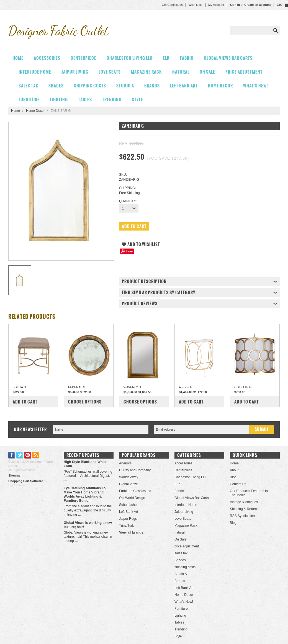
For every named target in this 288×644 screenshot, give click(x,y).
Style (137, 99)
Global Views (129, 484)
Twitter (20, 455)
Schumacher (128, 505)
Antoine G (186, 387)
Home (16, 111)
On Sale (207, 72)
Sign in (235, 5)
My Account (216, 5)
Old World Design (132, 498)
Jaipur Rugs (128, 519)
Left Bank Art (184, 86)
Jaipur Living (75, 72)
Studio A (125, 86)
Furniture (29, 99)
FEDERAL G (77, 387)
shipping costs (90, 86)
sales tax (28, 86)
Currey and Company (135, 470)
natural (181, 72)
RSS (36, 455)
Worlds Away (129, 477)
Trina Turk (127, 526)
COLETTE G (243, 387)
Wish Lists (196, 5)
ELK (166, 58)
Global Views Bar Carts (228, 58)
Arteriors (125, 463)
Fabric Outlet (58, 31)
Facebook (12, 455)
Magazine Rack (146, 72)
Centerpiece (83, 58)
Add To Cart (25, 402)
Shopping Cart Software (26, 481)
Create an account (257, 5)
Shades (56, 86)
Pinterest (28, 455)
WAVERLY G (132, 387)
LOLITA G (19, 387)
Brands (152, 86)
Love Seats (110, 72)
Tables (85, 99)
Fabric (187, 58)
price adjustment (244, 72)
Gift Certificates (172, 5)
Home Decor (220, 86)
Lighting (59, 99)
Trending (112, 99)
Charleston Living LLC (130, 58)
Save (129, 251)
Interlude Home (35, 72)
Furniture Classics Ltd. (136, 491)
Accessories (47, 58)
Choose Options (85, 402)
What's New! (256, 86)
